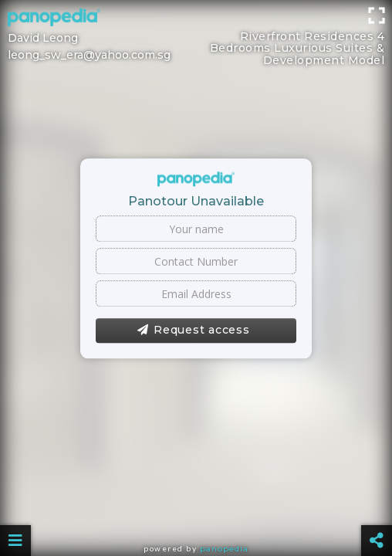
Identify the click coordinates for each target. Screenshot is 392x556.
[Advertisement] (196, 35)
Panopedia (224, 549)
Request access (193, 331)
